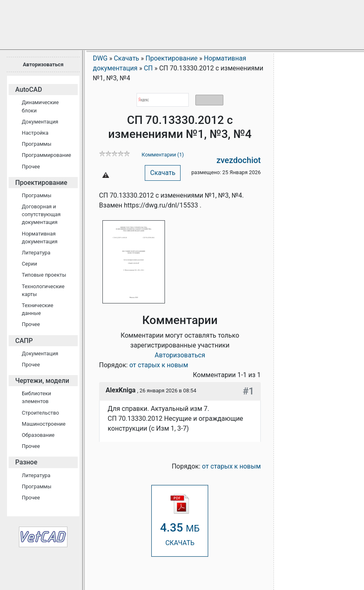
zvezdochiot (239, 160)
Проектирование (41, 183)
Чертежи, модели (42, 381)
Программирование (46, 155)
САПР (24, 341)
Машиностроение (44, 424)
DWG (100, 58)
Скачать (163, 173)
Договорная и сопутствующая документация (41, 214)
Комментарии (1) (163, 155)
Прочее (31, 167)
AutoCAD (29, 90)
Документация (40, 122)
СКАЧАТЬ (180, 520)
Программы (37, 144)
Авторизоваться (43, 64)
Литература (36, 253)
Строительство (41, 413)
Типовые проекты (44, 275)
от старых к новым (159, 365)
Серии (29, 264)
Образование (38, 435)
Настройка (35, 133)
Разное (26, 462)
